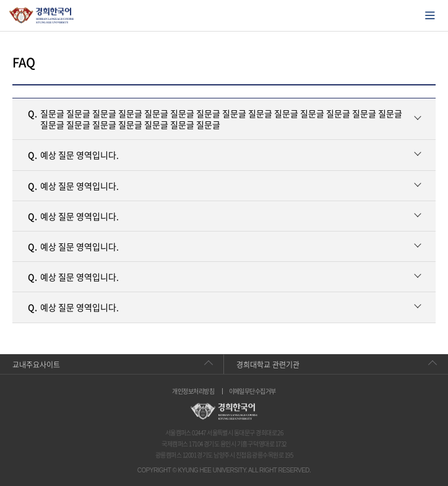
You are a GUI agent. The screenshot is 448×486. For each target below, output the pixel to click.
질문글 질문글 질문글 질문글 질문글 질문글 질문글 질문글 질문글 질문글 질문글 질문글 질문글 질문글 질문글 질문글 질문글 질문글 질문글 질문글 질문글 (215, 119)
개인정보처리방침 (193, 391)
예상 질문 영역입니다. (73, 155)
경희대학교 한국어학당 (42, 15)
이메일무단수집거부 (252, 391)
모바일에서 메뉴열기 (430, 15)
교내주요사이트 (36, 365)
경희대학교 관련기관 (268, 365)
